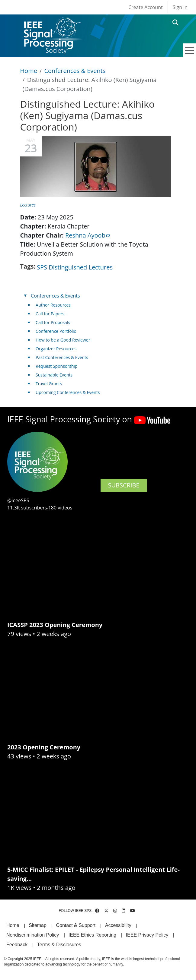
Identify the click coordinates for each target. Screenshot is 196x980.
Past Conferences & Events (62, 357)
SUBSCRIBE (124, 485)
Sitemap (38, 925)
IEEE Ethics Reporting (92, 935)
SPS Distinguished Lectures (75, 267)
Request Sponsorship (56, 366)
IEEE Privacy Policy (147, 935)
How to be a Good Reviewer (63, 340)
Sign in (180, 7)
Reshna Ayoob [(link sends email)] (88, 235)
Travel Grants (49, 384)
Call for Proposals (53, 322)
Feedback (17, 945)
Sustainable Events (54, 375)
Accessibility (118, 925)
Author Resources (53, 305)
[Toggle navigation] (190, 50)
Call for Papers (50, 314)
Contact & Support (76, 925)
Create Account (146, 7)
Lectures (28, 205)
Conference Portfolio (56, 331)
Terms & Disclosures (59, 945)
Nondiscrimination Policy (33, 935)
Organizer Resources (56, 349)
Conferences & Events (75, 71)
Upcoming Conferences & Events (68, 392)
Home (29, 71)
